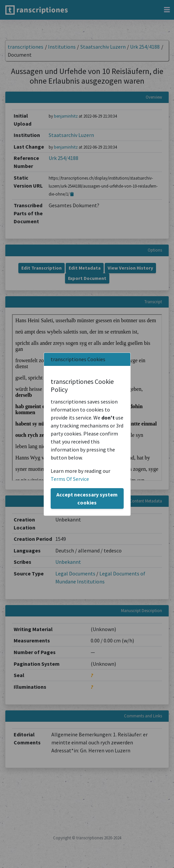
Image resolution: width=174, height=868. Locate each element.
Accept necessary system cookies (87, 498)
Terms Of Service (70, 479)
